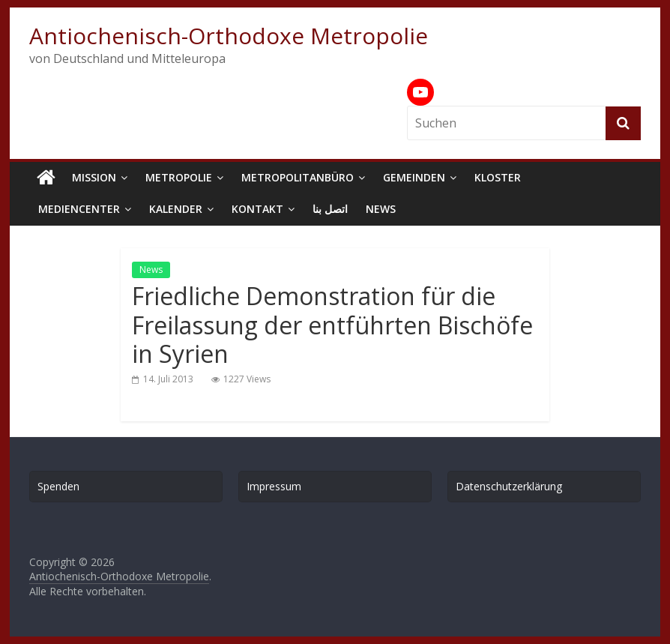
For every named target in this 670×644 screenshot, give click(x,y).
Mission (94, 177)
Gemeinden (414, 177)
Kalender (176, 209)
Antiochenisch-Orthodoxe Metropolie (229, 36)
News (381, 209)
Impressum (274, 486)
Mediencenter (79, 209)
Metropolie (179, 177)
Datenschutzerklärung (509, 486)
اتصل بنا (330, 209)
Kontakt (257, 209)
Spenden (58, 486)
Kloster (498, 177)
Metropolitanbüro (298, 177)
